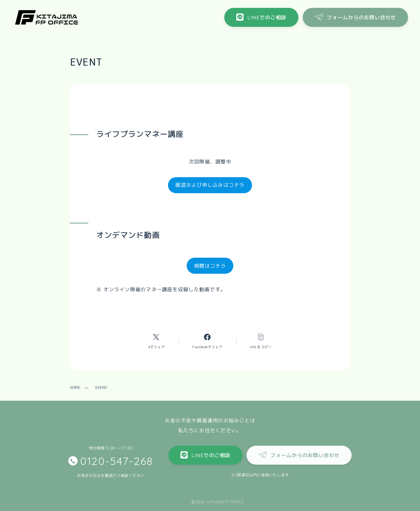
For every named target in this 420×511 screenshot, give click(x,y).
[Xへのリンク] (156, 341)
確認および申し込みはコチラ (210, 185)
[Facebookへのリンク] (207, 341)
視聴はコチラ (210, 266)
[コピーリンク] (261, 341)
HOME (75, 388)
